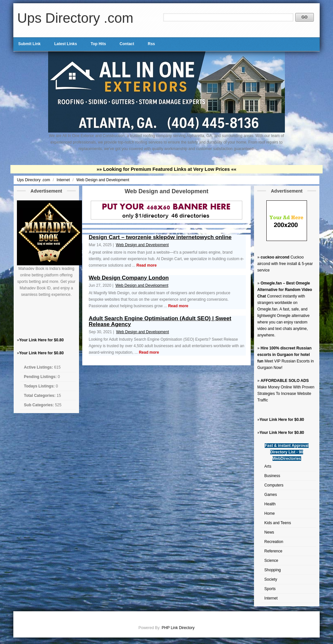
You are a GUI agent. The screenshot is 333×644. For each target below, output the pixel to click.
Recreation (274, 542)
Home (270, 513)
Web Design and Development (103, 180)
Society (271, 579)
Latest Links (66, 44)
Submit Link (29, 44)
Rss (151, 44)
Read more (147, 265)
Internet (64, 180)
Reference (273, 551)
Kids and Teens (278, 523)
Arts (268, 466)
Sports (270, 589)
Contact (127, 44)
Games (271, 495)
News (269, 532)
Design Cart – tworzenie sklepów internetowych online (160, 237)
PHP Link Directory (178, 628)
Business (272, 476)
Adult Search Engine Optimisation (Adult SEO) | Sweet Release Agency (160, 321)
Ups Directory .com (75, 18)
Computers (274, 485)
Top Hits (98, 44)
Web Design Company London (129, 278)
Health (270, 504)
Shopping (273, 570)
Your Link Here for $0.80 (41, 340)
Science (271, 561)
